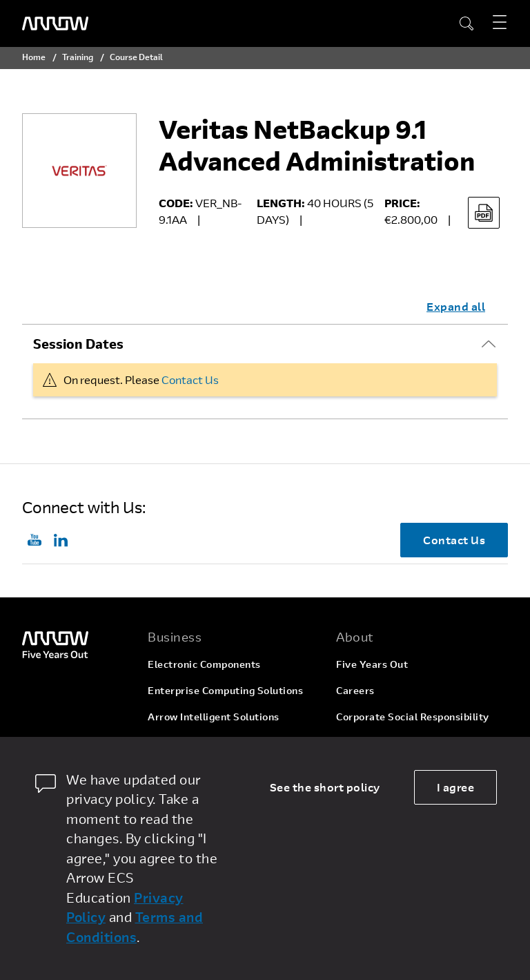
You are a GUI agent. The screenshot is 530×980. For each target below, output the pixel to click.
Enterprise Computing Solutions (225, 690)
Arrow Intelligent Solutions (214, 717)
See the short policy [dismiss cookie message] (325, 787)
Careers (355, 690)
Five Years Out (372, 664)
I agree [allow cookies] (456, 787)
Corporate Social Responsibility (413, 717)
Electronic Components (204, 664)
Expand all (456, 306)
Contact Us (190, 379)
